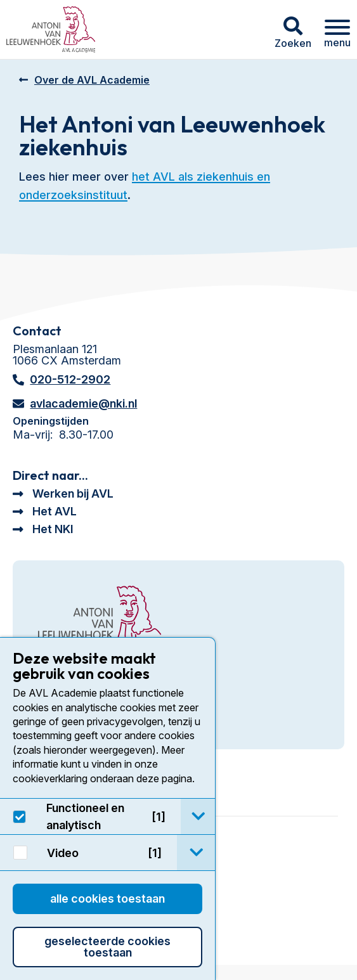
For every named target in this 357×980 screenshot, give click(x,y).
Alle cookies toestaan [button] (107, 899)
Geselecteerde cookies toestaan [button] (107, 947)
